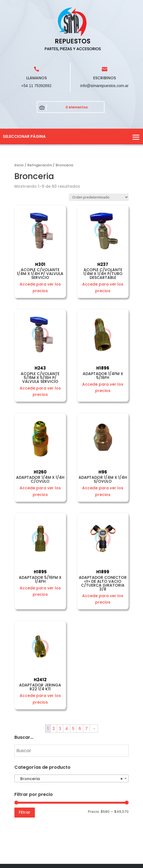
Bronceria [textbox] (70, 779)
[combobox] (72, 778)
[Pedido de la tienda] (99, 197)
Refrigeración (40, 165)
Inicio (19, 165)
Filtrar (25, 812)
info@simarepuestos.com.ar (104, 86)
